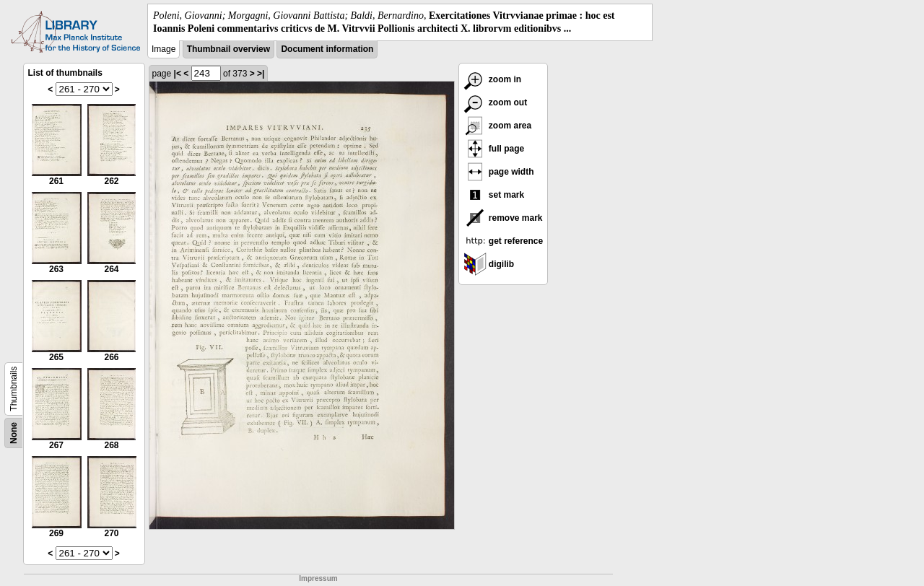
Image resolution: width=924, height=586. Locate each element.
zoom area (498, 126)
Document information (327, 49)
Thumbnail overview (228, 49)
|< (178, 74)
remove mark (503, 218)
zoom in (493, 79)
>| (261, 74)
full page (494, 149)
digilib (489, 264)
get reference (504, 241)
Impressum (318, 578)
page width (499, 172)
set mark (494, 195)
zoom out (496, 102)
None (14, 433)
